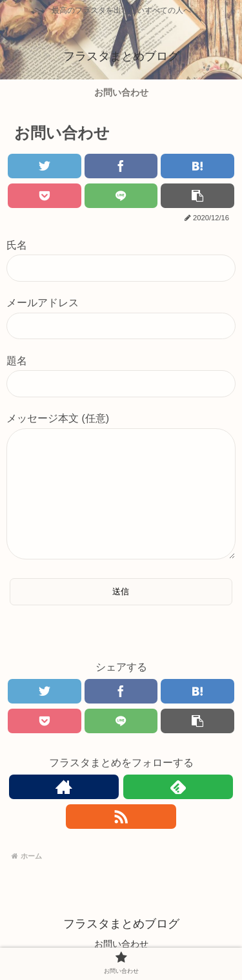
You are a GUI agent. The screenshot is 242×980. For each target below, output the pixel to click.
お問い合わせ (121, 944)
